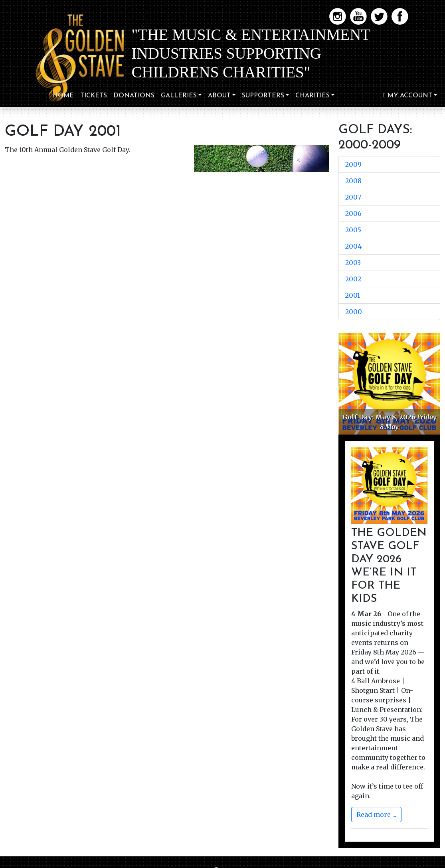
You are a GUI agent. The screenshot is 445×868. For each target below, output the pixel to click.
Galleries (179, 96)
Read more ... (376, 815)
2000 (354, 312)
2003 (353, 263)
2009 (353, 164)
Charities (312, 96)
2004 (353, 246)
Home (63, 96)
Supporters (263, 96)
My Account (408, 96)
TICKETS (94, 96)
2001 (353, 295)
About (219, 96)
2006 (353, 214)
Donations (134, 96)
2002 (353, 279)
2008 (353, 181)
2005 (353, 230)
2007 (353, 197)
